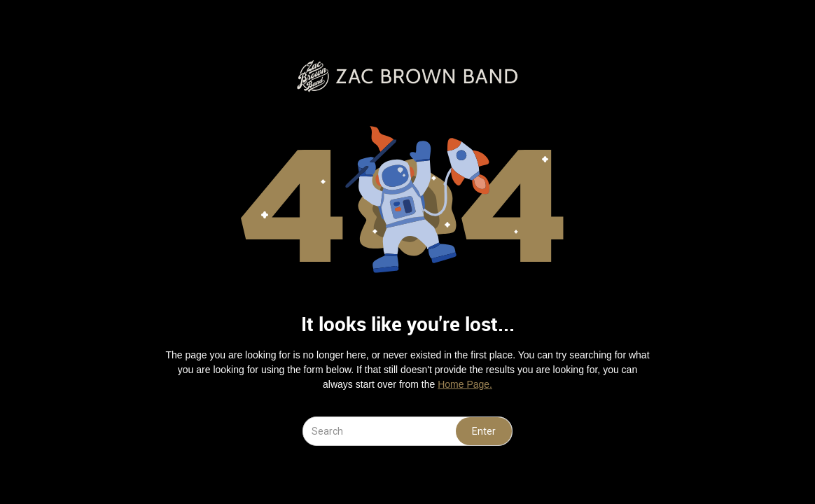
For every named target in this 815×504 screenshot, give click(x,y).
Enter (484, 431)
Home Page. (465, 384)
